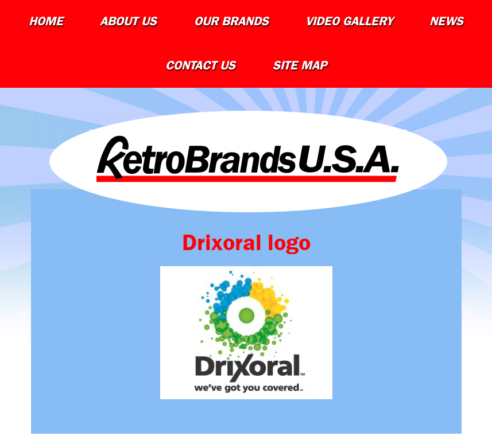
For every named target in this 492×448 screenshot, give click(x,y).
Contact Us (200, 65)
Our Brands (231, 21)
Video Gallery (349, 21)
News (446, 21)
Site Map (300, 65)
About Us (128, 21)
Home (46, 21)
